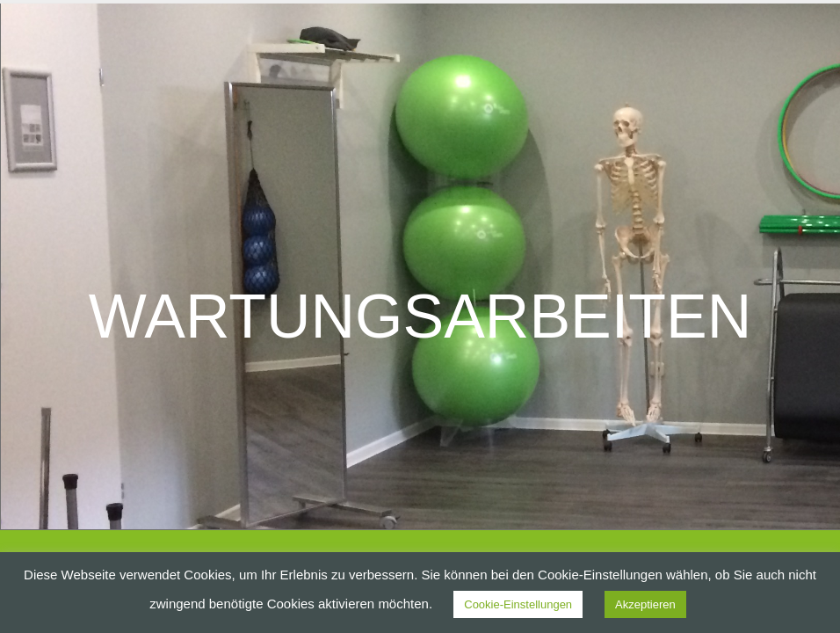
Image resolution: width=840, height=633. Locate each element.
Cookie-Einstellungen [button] (518, 604)
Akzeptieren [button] (645, 604)
